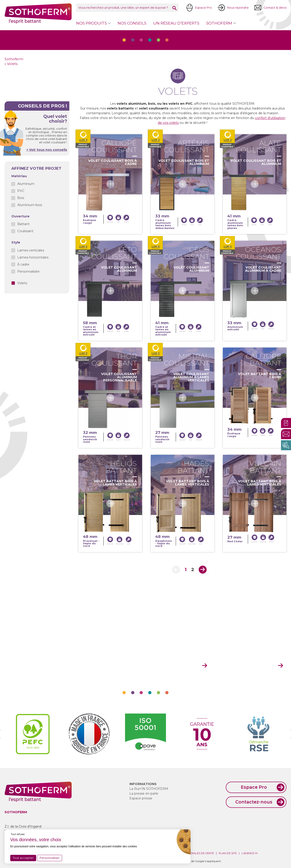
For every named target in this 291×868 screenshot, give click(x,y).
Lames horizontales (33, 257)
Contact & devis (275, 8)
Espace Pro (203, 8)
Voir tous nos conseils (48, 150)
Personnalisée (28, 271)
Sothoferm (38, 14)
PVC (21, 191)
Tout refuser (18, 834)
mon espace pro (177, 666)
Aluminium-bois (30, 205)
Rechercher (174, 8)
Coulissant (25, 231)
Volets (22, 283)
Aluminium (26, 184)
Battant (23, 224)
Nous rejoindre (238, 8)
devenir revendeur (251, 666)
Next (203, 570)
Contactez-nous (254, 802)
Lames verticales (31, 250)
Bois (21, 198)
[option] (33, 734)
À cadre (23, 264)
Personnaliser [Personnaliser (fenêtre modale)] (50, 858)
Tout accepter (23, 858)
